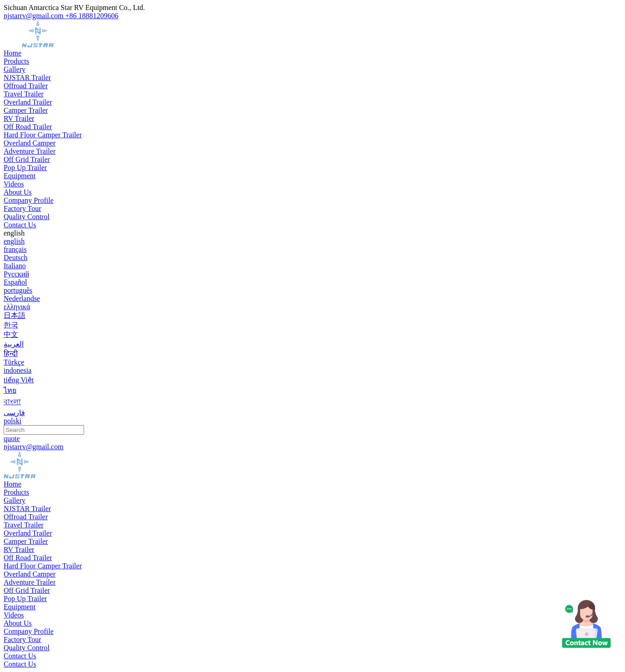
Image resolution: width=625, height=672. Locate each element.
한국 (11, 325)
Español (15, 282)
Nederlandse (22, 298)
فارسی (14, 413)
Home (12, 53)
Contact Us (20, 225)
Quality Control (27, 217)
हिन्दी (11, 354)
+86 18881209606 (92, 16)
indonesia (17, 370)
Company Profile (29, 200)
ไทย (10, 390)
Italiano (15, 266)
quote (12, 439)
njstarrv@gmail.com (35, 16)
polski (12, 421)
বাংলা (12, 402)
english (14, 241)
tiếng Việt (19, 380)
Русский (16, 274)
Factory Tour (22, 208)
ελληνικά (17, 307)
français (15, 249)
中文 (11, 334)
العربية (14, 344)
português (18, 290)
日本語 (15, 315)
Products (16, 61)
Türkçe (14, 362)
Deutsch (15, 258)
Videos (14, 184)
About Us (18, 192)
